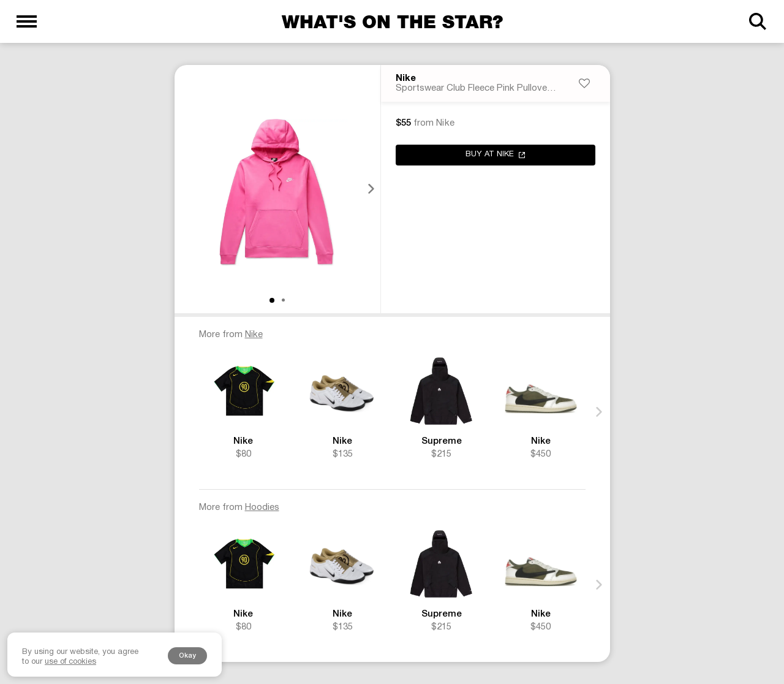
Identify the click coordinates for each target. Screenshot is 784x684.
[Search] (757, 21)
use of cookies (70, 662)
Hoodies (262, 507)
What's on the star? (392, 21)
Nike (406, 79)
